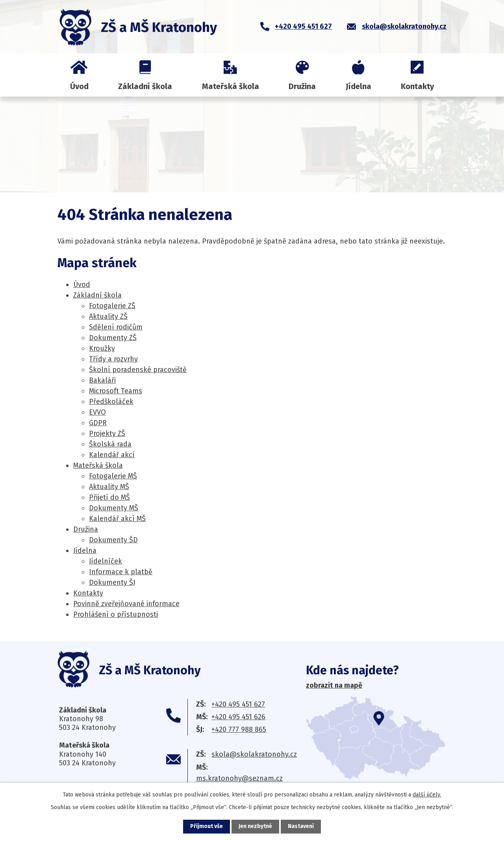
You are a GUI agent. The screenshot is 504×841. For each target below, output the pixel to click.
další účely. (427, 795)
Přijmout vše (207, 827)
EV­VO (97, 412)
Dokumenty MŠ (114, 508)
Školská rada (110, 444)
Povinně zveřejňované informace (126, 604)
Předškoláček (111, 402)
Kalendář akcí (112, 455)
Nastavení (301, 827)
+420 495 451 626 (238, 717)
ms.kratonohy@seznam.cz (239, 778)
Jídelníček (106, 561)
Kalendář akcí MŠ (117, 519)
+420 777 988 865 (239, 729)
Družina (302, 86)
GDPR (98, 423)
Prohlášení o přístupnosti (116, 614)
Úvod (79, 86)
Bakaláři (102, 380)
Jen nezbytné (255, 827)
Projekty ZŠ (107, 434)
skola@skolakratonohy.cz (254, 754)
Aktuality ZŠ (108, 316)
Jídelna (359, 86)
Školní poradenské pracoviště (138, 370)
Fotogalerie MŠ (113, 476)
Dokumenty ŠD (113, 540)
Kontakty (417, 86)
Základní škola (145, 86)
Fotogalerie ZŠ (112, 306)
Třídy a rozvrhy (113, 359)
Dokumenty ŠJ (112, 582)
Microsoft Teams (116, 391)
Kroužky (102, 348)
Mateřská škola (231, 86)
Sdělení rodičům (116, 327)
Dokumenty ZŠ (113, 338)
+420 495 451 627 (238, 704)
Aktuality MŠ (109, 487)
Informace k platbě (121, 572)
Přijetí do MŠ (109, 497)
